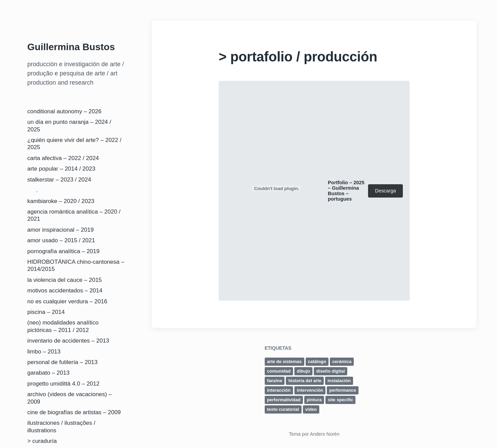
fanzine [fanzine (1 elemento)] (275, 381)
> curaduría (42, 441)
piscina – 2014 (46, 312)
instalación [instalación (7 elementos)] (339, 381)
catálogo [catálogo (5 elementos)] (317, 362)
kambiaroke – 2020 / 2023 (61, 201)
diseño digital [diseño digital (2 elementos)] (331, 371)
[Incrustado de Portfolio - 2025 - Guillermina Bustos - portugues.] (277, 188)
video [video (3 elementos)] (311, 409)
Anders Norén (325, 434)
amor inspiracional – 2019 (61, 230)
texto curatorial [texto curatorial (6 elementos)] (283, 409)
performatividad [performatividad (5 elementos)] (284, 400)
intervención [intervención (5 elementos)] (310, 390)
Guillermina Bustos (71, 47)
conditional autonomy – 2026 (64, 111)
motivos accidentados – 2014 (65, 291)
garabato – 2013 (48, 373)
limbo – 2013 (44, 352)
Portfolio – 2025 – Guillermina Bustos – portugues (346, 191)
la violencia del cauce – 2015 (64, 280)
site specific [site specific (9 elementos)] (340, 400)
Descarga (385, 191)
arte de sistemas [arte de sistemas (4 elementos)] (284, 362)
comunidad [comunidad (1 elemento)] (279, 371)
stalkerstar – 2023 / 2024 (59, 180)
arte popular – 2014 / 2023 (61, 169)
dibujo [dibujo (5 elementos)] (303, 371)
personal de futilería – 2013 (62, 362)
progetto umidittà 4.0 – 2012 (63, 384)
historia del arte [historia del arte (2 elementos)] (305, 381)
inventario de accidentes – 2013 (68, 341)
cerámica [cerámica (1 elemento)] (342, 362)
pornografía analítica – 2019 (63, 251)
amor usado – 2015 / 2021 (61, 240)
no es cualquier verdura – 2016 (67, 301)
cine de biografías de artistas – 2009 (74, 412)
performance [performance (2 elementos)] (343, 390)
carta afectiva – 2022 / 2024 (63, 158)
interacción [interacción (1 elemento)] (279, 390)
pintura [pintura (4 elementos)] (314, 400)
